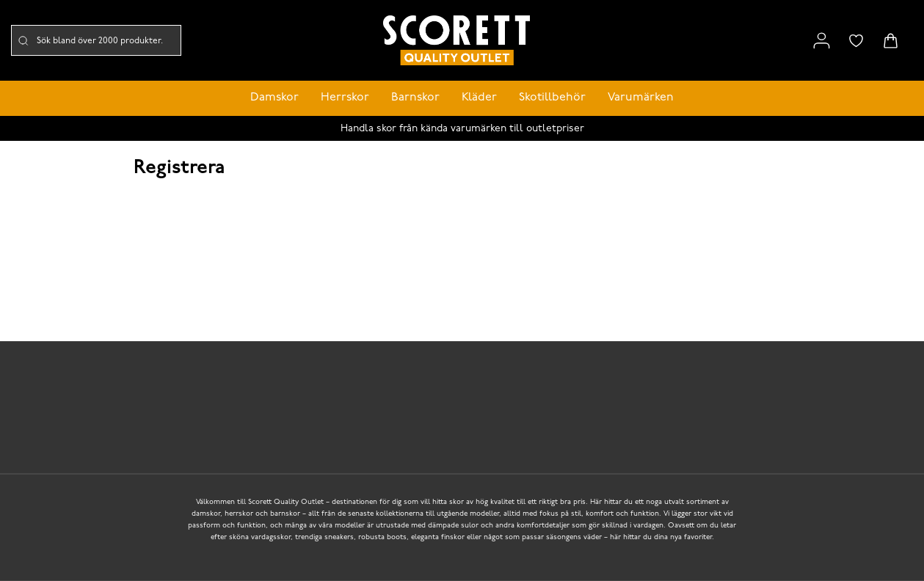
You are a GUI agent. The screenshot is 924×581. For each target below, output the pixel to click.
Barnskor (415, 98)
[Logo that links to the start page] (456, 41)
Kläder (479, 98)
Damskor (274, 98)
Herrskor (345, 98)
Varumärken (641, 98)
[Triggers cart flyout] (891, 41)
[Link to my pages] (822, 41)
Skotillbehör (552, 98)
